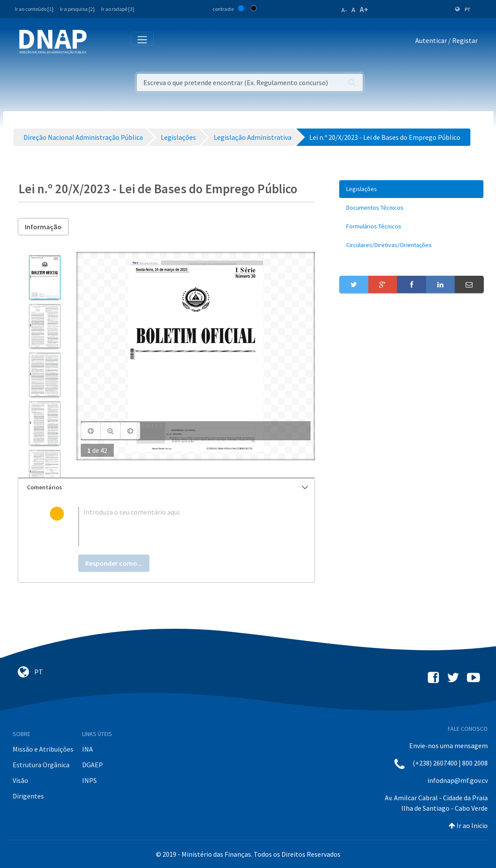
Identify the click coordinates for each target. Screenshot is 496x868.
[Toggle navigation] (99, 42)
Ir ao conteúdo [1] (34, 9)
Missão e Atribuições (43, 749)
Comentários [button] (168, 487)
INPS (89, 780)
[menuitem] (411, 189)
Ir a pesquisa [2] (77, 9)
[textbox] (180, 526)
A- (344, 10)
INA (88, 749)
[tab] (167, 487)
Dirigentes (28, 796)
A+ (364, 9)
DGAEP (93, 765)
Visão (20, 780)
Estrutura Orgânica (41, 765)
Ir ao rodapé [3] (118, 9)
